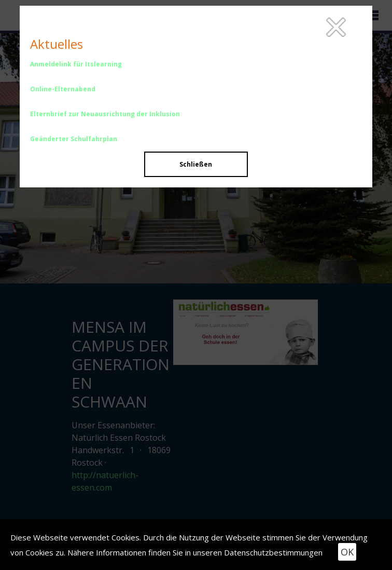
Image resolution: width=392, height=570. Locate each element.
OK (347, 552)
